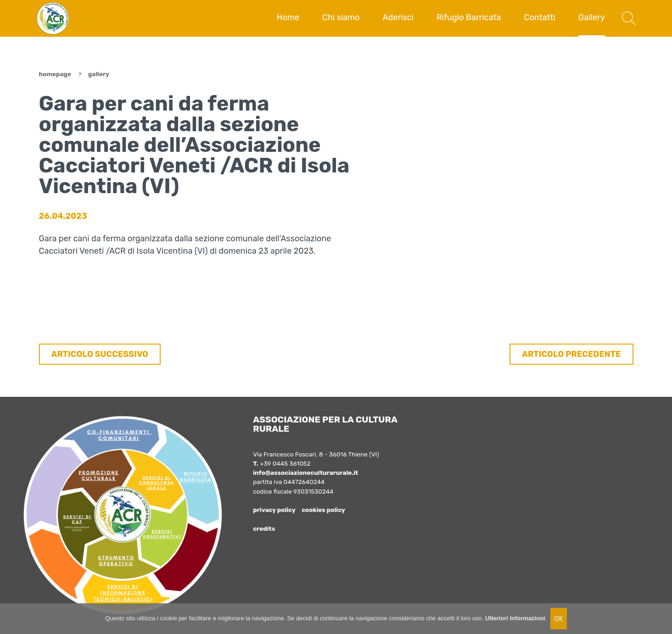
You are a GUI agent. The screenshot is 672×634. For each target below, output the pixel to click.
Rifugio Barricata (469, 17)
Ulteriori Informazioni (515, 618)
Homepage (55, 74)
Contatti (540, 17)
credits (264, 528)
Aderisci (398, 17)
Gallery (592, 17)
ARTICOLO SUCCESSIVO (100, 354)
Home (288, 17)
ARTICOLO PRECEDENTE (571, 354)
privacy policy (274, 510)
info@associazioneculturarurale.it (305, 473)
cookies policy (323, 510)
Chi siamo (341, 17)
